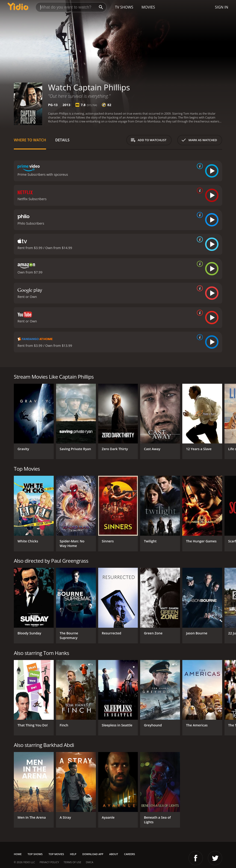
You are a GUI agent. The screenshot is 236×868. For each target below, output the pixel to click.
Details (62, 140)
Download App (93, 854)
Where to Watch (30, 140)
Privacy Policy (49, 862)
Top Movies (56, 854)
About (114, 854)
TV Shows (124, 7)
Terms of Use (72, 862)
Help (73, 854)
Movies (148, 7)
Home (18, 854)
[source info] (199, 166)
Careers (129, 854)
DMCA (89, 862)
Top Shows (35, 854)
